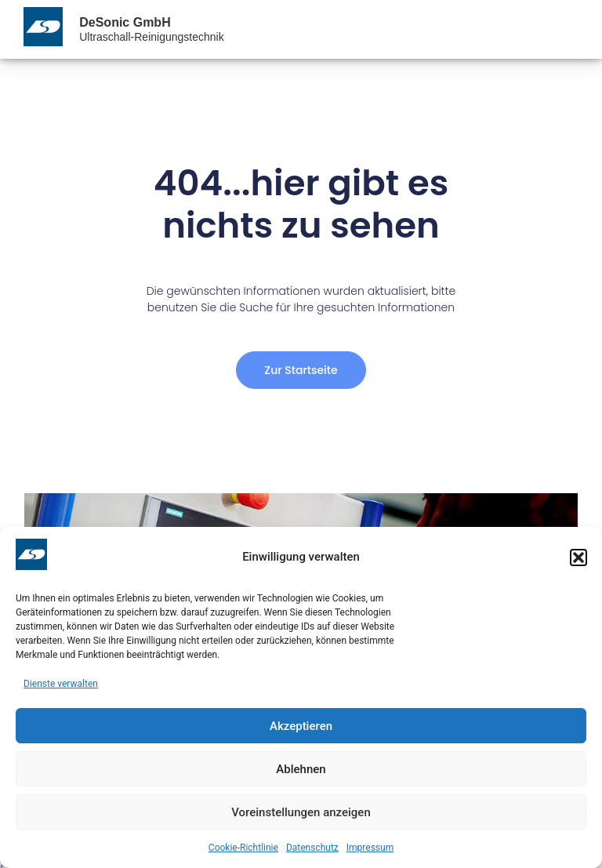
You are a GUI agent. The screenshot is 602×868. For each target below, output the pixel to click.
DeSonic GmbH (125, 22)
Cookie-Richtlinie (243, 848)
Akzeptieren (301, 726)
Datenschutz (312, 848)
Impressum (370, 848)
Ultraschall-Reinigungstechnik (151, 37)
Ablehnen (301, 769)
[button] (578, 557)
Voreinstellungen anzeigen (301, 812)
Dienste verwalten (61, 684)
